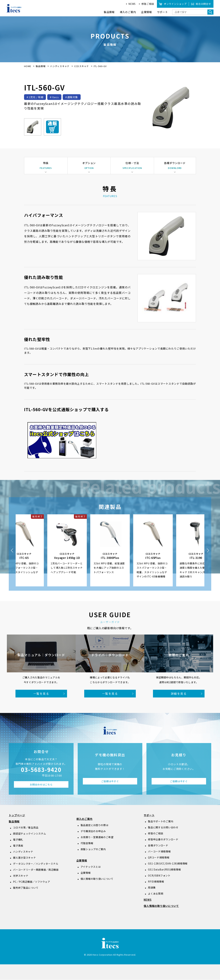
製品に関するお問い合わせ (163, 827)
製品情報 (41, 66)
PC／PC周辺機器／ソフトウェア (32, 882)
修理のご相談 (156, 833)
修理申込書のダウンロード (163, 840)
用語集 (152, 888)
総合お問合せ (203, 4)
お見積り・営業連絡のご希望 (97, 837)
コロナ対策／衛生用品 (26, 828)
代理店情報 (87, 843)
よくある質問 (156, 894)
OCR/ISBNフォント (159, 876)
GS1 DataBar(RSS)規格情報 (164, 870)
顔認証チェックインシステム (29, 834)
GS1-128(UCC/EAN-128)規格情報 (168, 864)
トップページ (17, 815)
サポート (149, 815)
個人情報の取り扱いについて (97, 879)
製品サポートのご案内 (161, 821)
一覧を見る (41, 694)
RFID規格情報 (156, 882)
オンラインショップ (175, 4)
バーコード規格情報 (159, 852)
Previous (12, 551)
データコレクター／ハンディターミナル (36, 864)
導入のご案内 (84, 819)
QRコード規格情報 (159, 858)
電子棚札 (18, 840)
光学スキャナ (21, 876)
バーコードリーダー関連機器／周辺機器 (36, 870)
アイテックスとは (91, 867)
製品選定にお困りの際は (95, 825)
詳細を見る (179, 694)
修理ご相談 (148, 4)
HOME (28, 66)
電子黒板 (18, 846)
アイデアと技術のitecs (14, 8)
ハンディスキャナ (60, 66)
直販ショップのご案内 (93, 849)
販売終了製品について (26, 888)
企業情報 (82, 861)
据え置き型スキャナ (24, 858)
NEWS (132, 4)
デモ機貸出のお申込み (93, 831)
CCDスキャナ (82, 66)
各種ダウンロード (158, 846)
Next (208, 551)
